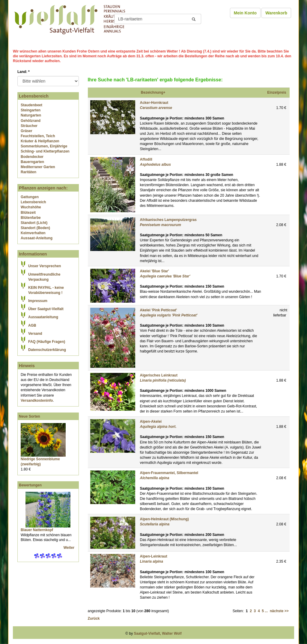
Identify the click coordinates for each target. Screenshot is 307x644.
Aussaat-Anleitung (37, 238)
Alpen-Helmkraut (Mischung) (164, 519)
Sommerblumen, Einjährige (44, 146)
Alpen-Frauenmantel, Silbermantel (169, 473)
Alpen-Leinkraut (154, 556)
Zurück (94, 618)
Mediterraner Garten (38, 167)
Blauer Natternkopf (37, 530)
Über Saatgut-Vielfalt (46, 309)
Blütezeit (28, 213)
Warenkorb (276, 13)
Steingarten (31, 110)
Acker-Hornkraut (154, 103)
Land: (24, 72)
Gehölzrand (31, 121)
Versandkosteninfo (37, 401)
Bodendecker (32, 157)
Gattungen (30, 197)
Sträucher (29, 126)
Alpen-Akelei (151, 422)
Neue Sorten (30, 416)
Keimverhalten (33, 233)
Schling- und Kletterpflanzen (45, 151)
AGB (32, 325)
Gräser (27, 131)
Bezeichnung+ (153, 92)
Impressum (38, 301)
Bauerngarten (32, 162)
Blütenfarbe (31, 218)
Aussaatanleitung (43, 317)
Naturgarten (31, 115)
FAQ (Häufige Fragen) (47, 342)
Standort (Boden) (35, 228)
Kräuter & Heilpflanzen (40, 141)
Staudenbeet (31, 105)
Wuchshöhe (31, 207)
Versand (35, 334)
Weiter (70, 548)
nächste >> (279, 611)
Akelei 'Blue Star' (155, 271)
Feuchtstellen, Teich (38, 136)
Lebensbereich (33, 202)
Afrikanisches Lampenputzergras (168, 220)
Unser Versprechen (45, 266)
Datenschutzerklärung (47, 350)
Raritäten (28, 172)
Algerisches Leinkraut (159, 375)
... (266, 611)
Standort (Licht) (34, 223)
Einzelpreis (277, 92)
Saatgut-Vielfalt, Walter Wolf (158, 633)
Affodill (146, 159)
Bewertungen (30, 485)
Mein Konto (245, 13)
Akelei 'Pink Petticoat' (159, 310)
